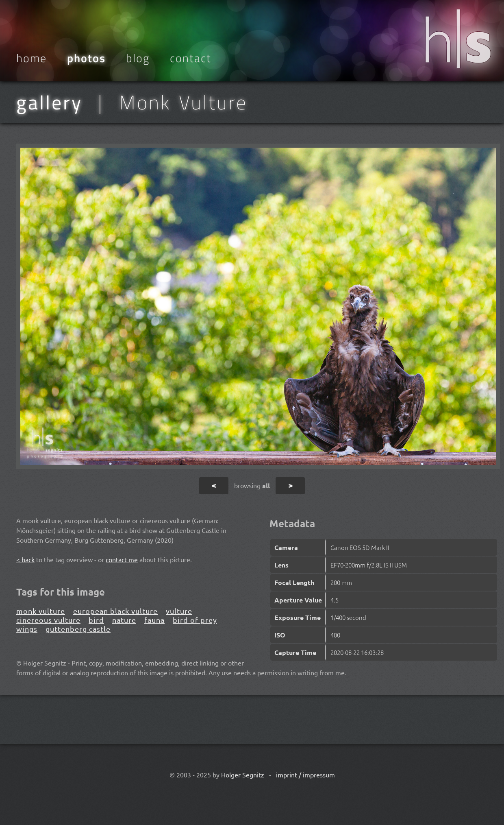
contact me (122, 559)
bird (96, 620)
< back (25, 559)
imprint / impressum (305, 775)
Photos (86, 58)
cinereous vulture (48, 620)
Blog (138, 58)
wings (27, 629)
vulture (179, 611)
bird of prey (195, 620)
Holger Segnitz (243, 775)
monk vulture (41, 611)
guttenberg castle (78, 629)
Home (31, 58)
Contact (191, 58)
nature (124, 620)
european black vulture (115, 611)
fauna (154, 620)
